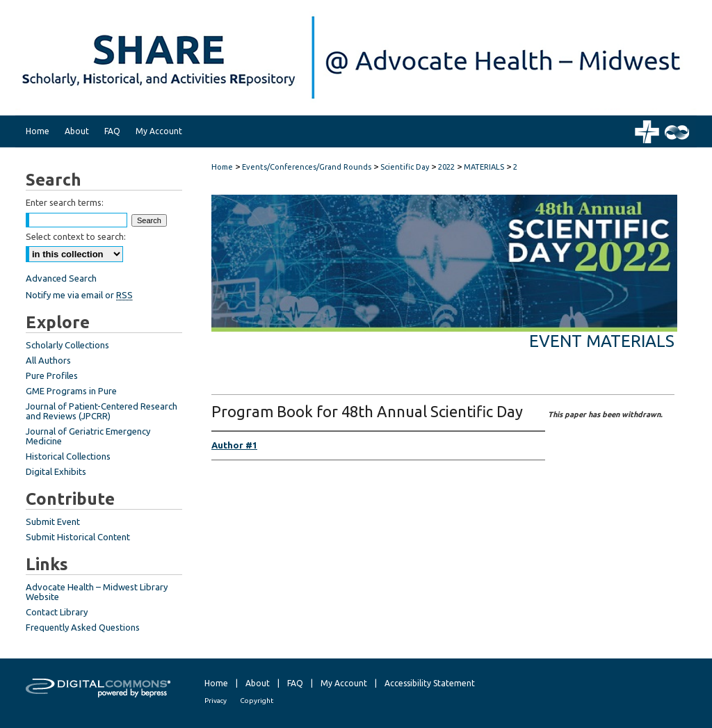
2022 (447, 167)
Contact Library (57, 612)
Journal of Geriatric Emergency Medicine (88, 436)
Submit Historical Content (78, 537)
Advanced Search (61, 278)
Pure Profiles (52, 375)
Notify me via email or (79, 295)
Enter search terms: (65, 202)
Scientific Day (406, 167)
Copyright (257, 701)
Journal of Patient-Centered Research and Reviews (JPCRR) (102, 411)
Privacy (216, 701)
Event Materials (602, 341)
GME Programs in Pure (71, 391)
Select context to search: (76, 236)
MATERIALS (485, 167)
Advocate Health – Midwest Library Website (97, 592)
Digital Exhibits (56, 471)
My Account (344, 683)
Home (222, 167)
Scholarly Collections (67, 345)
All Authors (48, 360)
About (258, 683)
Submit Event (53, 521)
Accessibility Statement (430, 683)
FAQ (295, 683)
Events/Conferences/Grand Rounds (308, 167)
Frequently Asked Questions (83, 627)
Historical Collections (68, 456)
